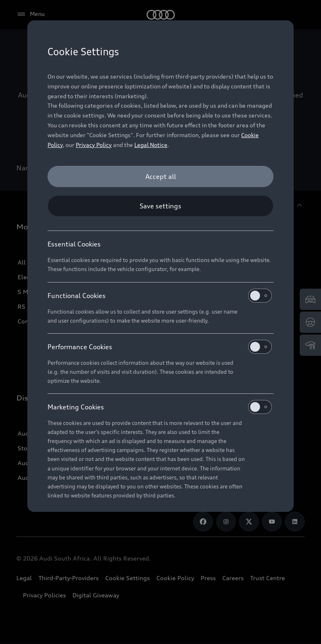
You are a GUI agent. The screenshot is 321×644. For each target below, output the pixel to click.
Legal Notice (151, 145)
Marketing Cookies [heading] (160, 407)
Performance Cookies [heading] (160, 347)
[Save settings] (160, 206)
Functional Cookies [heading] (160, 296)
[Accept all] (160, 176)
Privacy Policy (94, 145)
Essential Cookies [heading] (74, 244)
